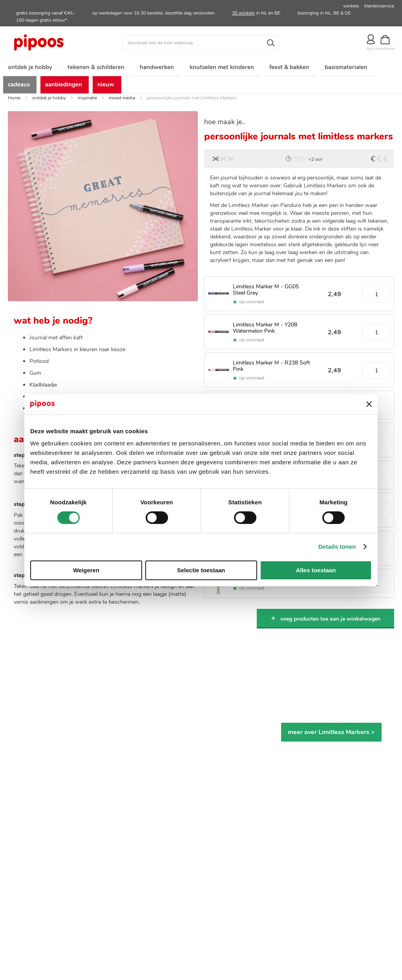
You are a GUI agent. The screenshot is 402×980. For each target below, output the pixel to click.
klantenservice (379, 6)
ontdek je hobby (49, 100)
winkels (351, 6)
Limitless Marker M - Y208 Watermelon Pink (265, 330)
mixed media (122, 100)
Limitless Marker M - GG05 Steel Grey (266, 292)
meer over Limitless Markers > (331, 735)
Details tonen (337, 547)
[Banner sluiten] (369, 404)
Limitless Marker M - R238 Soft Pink (271, 368)
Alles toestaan (316, 570)
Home (14, 100)
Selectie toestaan (201, 570)
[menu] (201, 77)
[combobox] (201, 43)
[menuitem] (29, 68)
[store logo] (56, 43)
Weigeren (86, 570)
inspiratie (87, 100)
